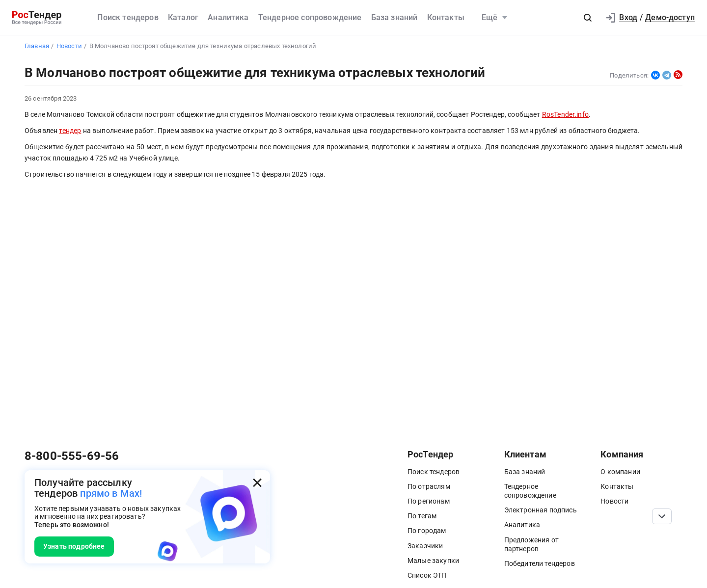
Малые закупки (433, 561)
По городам (427, 531)
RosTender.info (565, 115)
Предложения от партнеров (531, 544)
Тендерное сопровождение (310, 17)
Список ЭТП (427, 575)
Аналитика (228, 17)
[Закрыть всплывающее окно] (257, 483)
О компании (620, 472)
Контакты (446, 17)
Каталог (183, 17)
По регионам (429, 501)
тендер (70, 131)
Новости (614, 501)
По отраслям (429, 486)
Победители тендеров (540, 563)
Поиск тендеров (128, 17)
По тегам (422, 516)
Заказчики (425, 546)
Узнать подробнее (74, 546)
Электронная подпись (541, 510)
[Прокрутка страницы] (662, 516)
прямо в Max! (111, 493)
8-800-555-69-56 (72, 456)
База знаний (394, 17)
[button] (588, 18)
